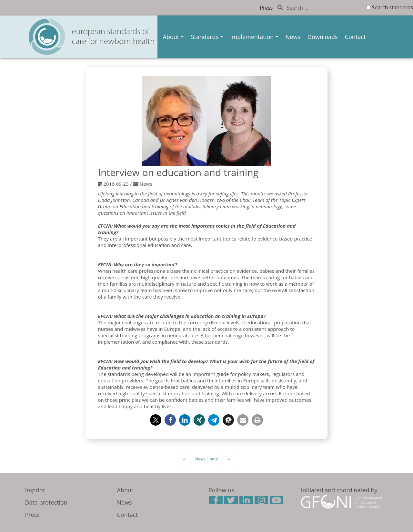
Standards (205, 37)
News (293, 37)
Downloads (323, 37)
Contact (355, 37)
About (171, 37)
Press (267, 8)
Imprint (35, 490)
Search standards (393, 7)
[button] (156, 420)
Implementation (252, 37)
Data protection (46, 502)
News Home (207, 459)
